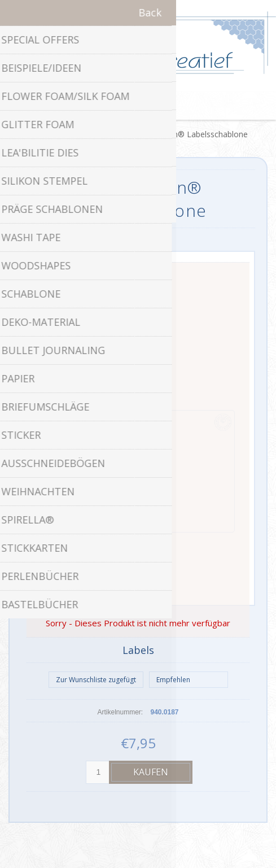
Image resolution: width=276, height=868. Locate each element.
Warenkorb (152, 106)
